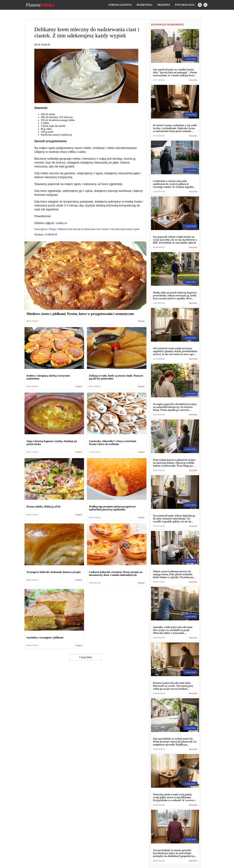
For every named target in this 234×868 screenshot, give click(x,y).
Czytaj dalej (86, 657)
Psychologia (185, 5)
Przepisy (164, 5)
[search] (205, 5)
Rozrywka (145, 5)
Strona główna (120, 5)
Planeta (40, 5)
